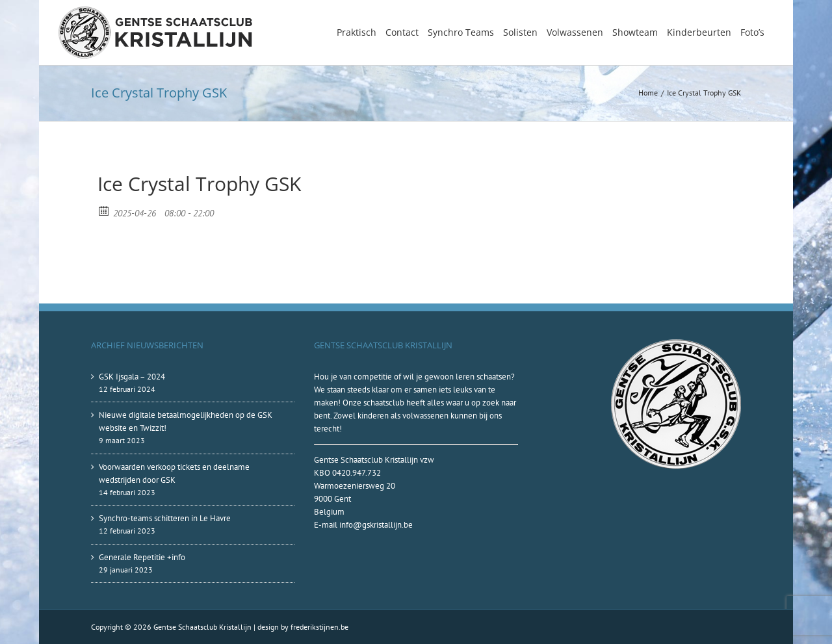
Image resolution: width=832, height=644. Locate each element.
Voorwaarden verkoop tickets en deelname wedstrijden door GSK (174, 473)
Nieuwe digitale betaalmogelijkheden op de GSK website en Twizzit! (186, 421)
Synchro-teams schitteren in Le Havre (165, 518)
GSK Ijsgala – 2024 (132, 377)
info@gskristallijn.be (376, 525)
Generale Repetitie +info (142, 557)
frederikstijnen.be (319, 627)
